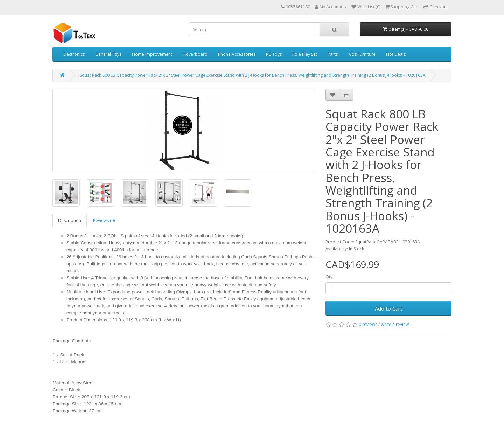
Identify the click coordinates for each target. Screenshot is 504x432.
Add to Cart (389, 308)
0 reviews (368, 324)
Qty (329, 277)
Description (70, 220)
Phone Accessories (237, 54)
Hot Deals (396, 54)
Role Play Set (305, 54)
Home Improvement (152, 54)
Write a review (395, 324)
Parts (333, 54)
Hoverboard (195, 54)
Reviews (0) (104, 220)
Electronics (74, 54)
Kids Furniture (362, 54)
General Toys (108, 54)
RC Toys (274, 54)
